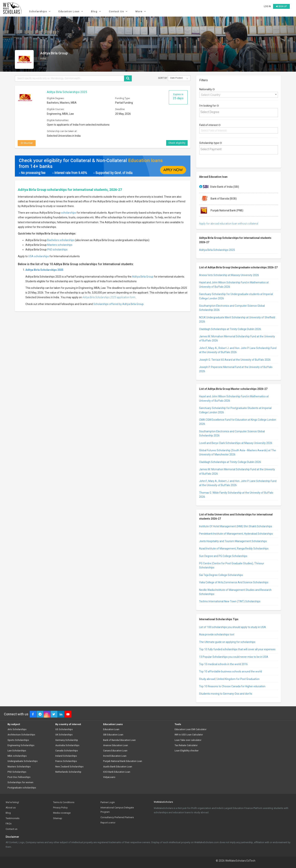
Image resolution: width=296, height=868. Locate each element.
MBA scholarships (17, 756)
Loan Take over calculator (188, 740)
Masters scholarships (60, 245)
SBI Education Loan (113, 735)
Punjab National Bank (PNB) (221, 211)
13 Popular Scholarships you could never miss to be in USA (234, 657)
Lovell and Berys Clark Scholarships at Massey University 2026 (236, 443)
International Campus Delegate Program (117, 810)
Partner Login (108, 802)
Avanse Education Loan (116, 745)
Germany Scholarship (67, 740)
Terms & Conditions (64, 802)
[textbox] (240, 112)
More (141, 11)
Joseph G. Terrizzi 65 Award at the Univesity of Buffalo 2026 (235, 360)
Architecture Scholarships (21, 735)
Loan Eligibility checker (187, 751)
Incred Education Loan (115, 756)
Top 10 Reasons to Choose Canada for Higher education (232, 686)
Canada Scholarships (67, 751)
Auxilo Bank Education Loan (118, 767)
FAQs (9, 824)
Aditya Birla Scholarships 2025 (67, 92)
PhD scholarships (57, 250)
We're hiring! (12, 802)
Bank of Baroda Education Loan (119, 740)
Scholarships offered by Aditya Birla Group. (119, 304)
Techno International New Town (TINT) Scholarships (230, 601)
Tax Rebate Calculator (186, 745)
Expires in (178, 97)
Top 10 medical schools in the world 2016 (223, 664)
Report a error (108, 823)
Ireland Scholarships (66, 756)
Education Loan (71, 11)
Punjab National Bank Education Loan (123, 761)
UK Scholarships (64, 735)
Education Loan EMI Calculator (191, 730)
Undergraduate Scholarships (23, 761)
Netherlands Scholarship (68, 772)
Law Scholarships (17, 751)
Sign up (281, 6)
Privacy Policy (60, 808)
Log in (267, 6)
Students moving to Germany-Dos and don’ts (226, 694)
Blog (96, 11)
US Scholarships (64, 730)
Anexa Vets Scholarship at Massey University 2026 (229, 275)
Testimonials (13, 818)
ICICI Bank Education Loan (117, 772)
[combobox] (239, 95)
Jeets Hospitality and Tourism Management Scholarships (233, 541)
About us (11, 808)
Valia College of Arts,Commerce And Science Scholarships (234, 582)
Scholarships (40, 11)
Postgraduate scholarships (22, 788)
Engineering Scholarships (21, 745)
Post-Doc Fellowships (19, 777)
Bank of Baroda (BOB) (218, 199)
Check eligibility (177, 143)
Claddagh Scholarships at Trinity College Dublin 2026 (230, 329)
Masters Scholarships (19, 767)
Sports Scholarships (18, 740)
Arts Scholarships (17, 730)
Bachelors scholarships (61, 240)
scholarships (69, 213)
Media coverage (62, 813)
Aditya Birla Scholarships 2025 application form (109, 297)
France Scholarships (66, 761)
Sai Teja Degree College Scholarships (221, 575)
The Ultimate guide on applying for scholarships (227, 642)
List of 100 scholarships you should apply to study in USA (232, 627)
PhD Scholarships (17, 772)
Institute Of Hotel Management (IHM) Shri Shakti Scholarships (236, 526)
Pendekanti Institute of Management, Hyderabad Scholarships (236, 534)
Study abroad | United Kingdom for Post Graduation (229, 679)
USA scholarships (39, 256)
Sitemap (58, 818)
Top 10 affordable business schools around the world (231, 671)
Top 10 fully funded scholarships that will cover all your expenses (237, 649)
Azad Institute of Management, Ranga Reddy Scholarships (234, 549)
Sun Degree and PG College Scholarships (223, 556)
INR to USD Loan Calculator (189, 735)
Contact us (11, 829)
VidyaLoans (109, 777)
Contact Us (119, 11)
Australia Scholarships (67, 745)
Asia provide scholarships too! (217, 634)
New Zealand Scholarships (69, 767)
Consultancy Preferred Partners (117, 817)
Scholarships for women (20, 783)
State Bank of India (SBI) (219, 187)
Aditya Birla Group (143, 277)
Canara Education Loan (115, 751)
